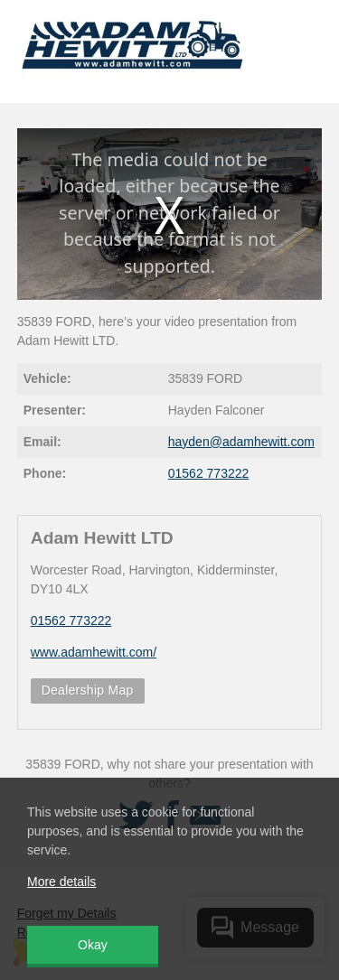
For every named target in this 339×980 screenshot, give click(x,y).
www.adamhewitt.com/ (94, 652)
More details (61, 882)
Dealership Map (88, 690)
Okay (93, 945)
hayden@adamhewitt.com (241, 442)
